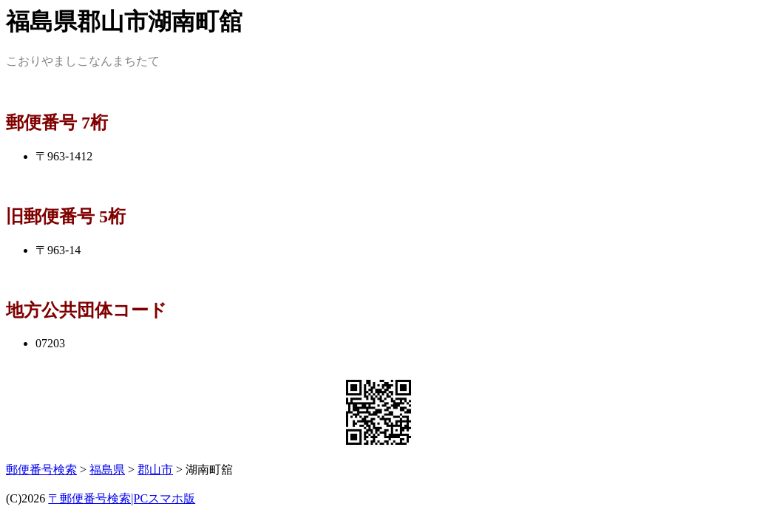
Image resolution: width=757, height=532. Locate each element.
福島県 (107, 470)
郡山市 (155, 470)
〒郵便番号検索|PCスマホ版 (122, 498)
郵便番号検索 (41, 470)
